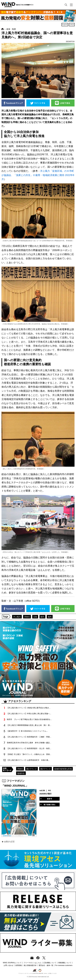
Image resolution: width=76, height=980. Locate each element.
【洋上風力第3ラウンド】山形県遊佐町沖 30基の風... (28, 760)
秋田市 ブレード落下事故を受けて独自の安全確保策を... (29, 719)
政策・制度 (11, 29)
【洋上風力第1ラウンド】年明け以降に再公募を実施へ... (29, 714)
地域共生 (21, 773)
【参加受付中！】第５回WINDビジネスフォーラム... (27, 731)
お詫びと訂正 (9, 842)
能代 (42, 617)
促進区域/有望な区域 (63, 769)
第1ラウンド (32, 769)
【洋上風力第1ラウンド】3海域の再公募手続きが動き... (29, 708)
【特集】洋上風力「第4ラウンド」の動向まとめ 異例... (29, 754)
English (65, 25)
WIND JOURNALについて (12, 963)
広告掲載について (50, 963)
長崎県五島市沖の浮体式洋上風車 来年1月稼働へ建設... (29, 743)
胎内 (50, 617)
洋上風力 (17, 617)
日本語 (72, 25)
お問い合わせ (8, 965)
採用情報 (19, 965)
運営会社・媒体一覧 (46, 965)
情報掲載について (65, 963)
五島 (35, 617)
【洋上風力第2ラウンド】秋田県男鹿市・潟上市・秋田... (29, 748)
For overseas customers (64, 965)
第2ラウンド (46, 769)
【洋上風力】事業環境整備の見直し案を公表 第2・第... (29, 725)
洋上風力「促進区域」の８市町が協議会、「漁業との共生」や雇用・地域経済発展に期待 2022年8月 (38, 175)
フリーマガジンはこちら (32, 963)
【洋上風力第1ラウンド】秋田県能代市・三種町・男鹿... (29, 737)
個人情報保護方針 (30, 965)
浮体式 (27, 617)
